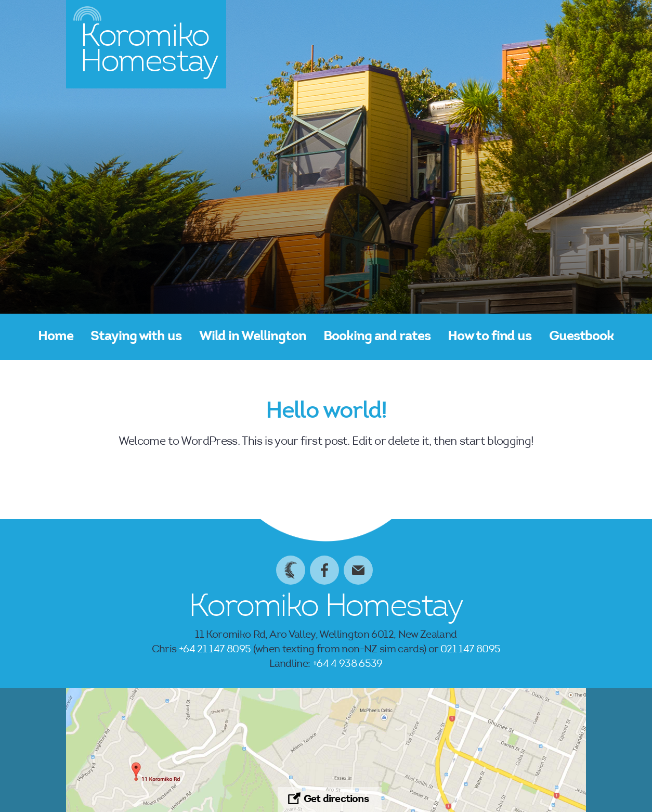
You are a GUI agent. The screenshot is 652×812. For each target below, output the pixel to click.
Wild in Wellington (253, 337)
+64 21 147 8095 (215, 650)
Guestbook (582, 337)
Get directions (336, 800)
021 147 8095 (470, 650)
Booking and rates (377, 337)
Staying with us (136, 337)
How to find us (490, 337)
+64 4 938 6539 (348, 664)
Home (56, 337)
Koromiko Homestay (326, 609)
